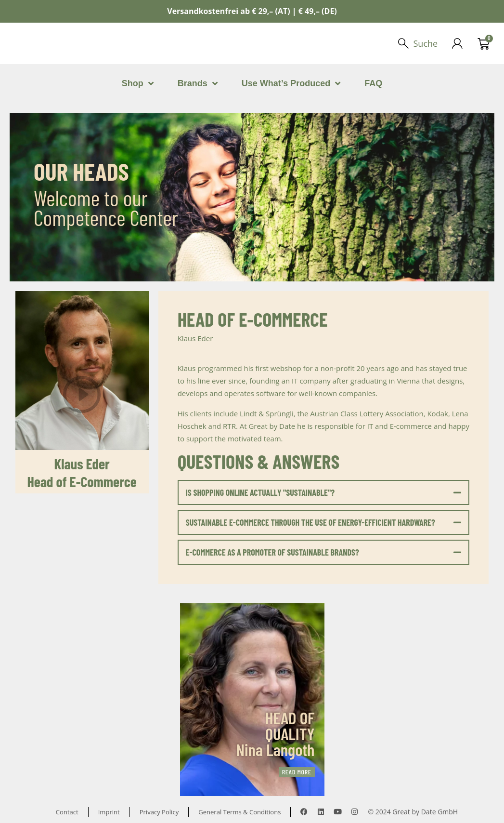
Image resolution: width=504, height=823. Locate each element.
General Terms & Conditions (243, 812)
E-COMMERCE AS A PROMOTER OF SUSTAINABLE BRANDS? (272, 552)
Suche (425, 43)
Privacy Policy (158, 812)
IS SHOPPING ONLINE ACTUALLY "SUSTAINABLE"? (260, 492)
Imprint (105, 812)
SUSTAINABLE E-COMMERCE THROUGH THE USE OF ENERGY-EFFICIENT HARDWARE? (310, 522)
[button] (324, 492)
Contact (62, 812)
